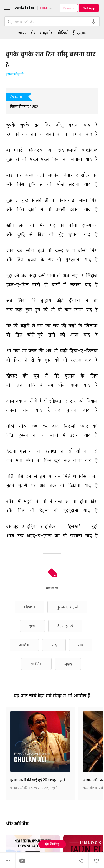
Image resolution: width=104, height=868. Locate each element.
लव (81, 645)
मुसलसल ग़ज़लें (67, 607)
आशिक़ (24, 645)
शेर (33, 32)
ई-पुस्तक (79, 32)
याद (54, 645)
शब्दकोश (46, 32)
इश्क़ (32, 626)
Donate (69, 8)
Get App (89, 8)
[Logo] (24, 9)
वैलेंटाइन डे (65, 626)
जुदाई (68, 664)
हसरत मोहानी (15, 75)
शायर (22, 32)
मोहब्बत (29, 607)
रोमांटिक (36, 664)
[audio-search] (93, 21)
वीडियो (63, 32)
